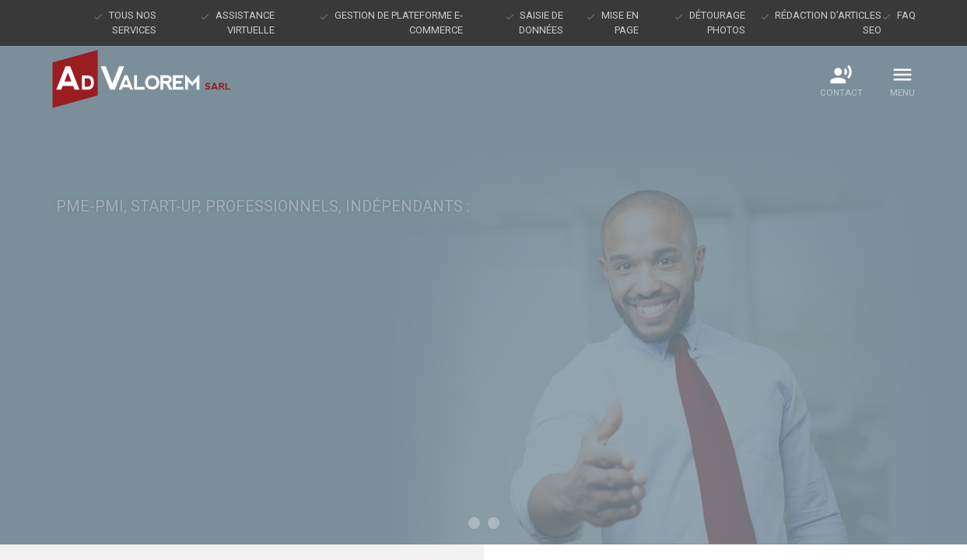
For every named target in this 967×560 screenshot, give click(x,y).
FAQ (906, 15)
